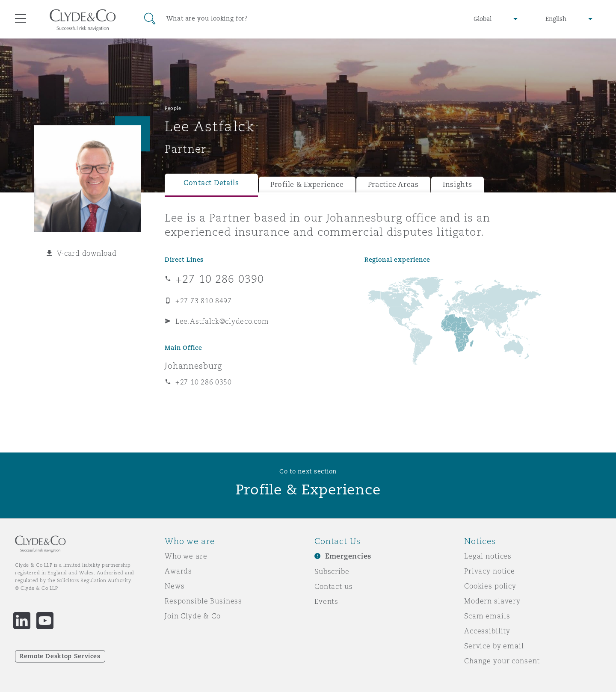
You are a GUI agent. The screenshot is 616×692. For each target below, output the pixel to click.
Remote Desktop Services (60, 656)
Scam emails (487, 616)
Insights (458, 185)
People (173, 108)
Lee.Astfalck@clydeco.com (222, 321)
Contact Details (211, 183)
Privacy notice (490, 571)
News (175, 586)
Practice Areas (393, 185)
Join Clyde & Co (193, 616)
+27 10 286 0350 (204, 382)
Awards (178, 571)
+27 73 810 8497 (204, 301)
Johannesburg (193, 366)
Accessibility (487, 631)
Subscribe (332, 571)
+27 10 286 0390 (220, 279)
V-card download (87, 253)
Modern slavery (492, 601)
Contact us (334, 586)
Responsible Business (203, 601)
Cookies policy (490, 586)
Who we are (186, 556)
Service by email (494, 646)
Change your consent (502, 661)
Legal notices (488, 556)
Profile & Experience (307, 185)
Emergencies (348, 556)
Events (326, 601)
